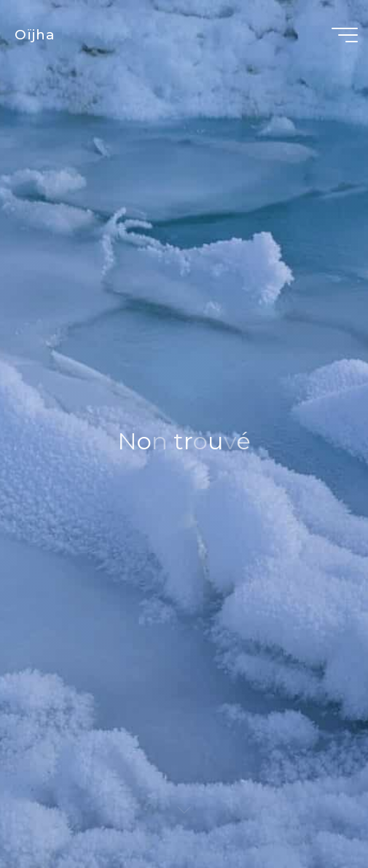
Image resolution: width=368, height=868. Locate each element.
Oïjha (35, 35)
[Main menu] (345, 35)
